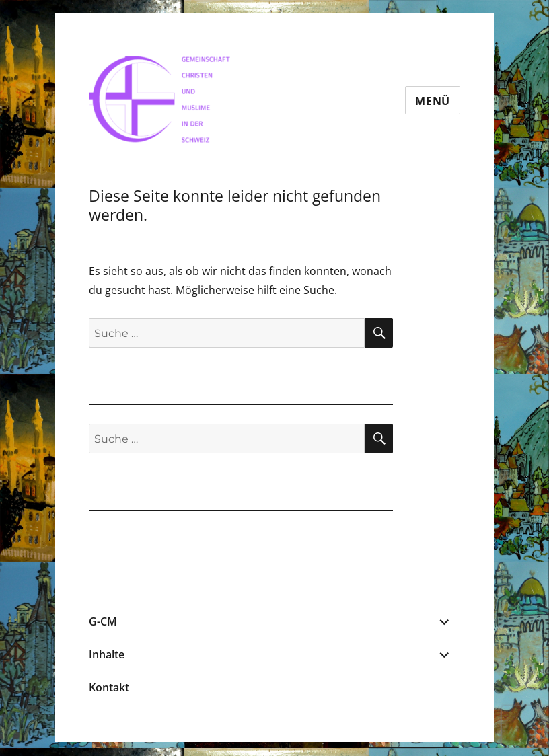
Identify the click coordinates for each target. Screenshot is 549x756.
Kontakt (109, 687)
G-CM (103, 621)
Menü (433, 101)
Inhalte (107, 654)
